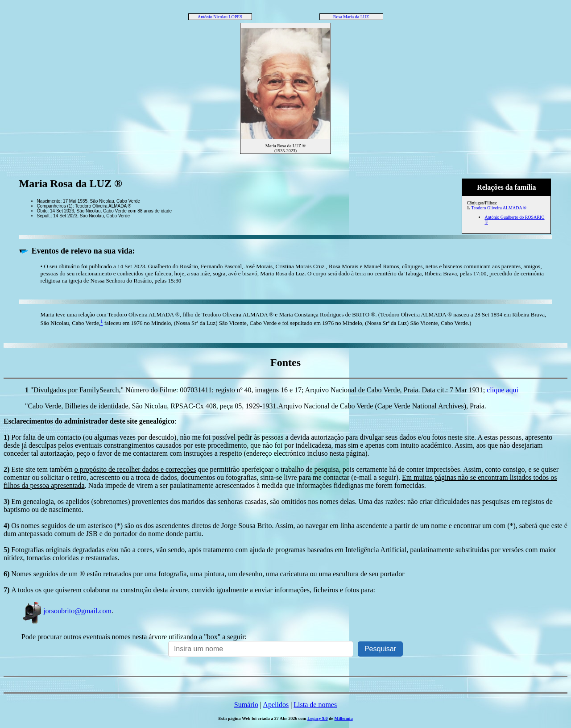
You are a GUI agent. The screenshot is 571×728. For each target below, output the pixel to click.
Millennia (344, 718)
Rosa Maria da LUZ (351, 17)
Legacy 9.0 (318, 718)
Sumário (246, 705)
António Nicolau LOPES (220, 17)
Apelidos (276, 705)
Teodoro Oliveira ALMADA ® (499, 208)
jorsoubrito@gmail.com (66, 611)
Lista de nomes (315, 705)
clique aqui (503, 390)
